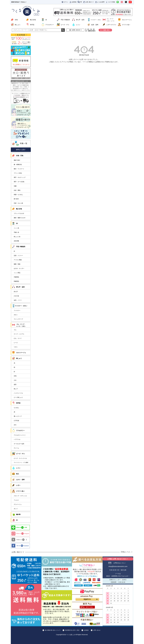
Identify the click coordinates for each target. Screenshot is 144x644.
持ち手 (16, 292)
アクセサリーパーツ (20, 435)
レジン (78, 25)
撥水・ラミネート (19, 169)
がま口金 (16, 296)
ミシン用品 (17, 273)
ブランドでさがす (19, 213)
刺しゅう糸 (17, 237)
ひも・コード (18, 338)
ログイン (65, 2)
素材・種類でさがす (20, 218)
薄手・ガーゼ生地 (19, 182)
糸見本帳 (16, 241)
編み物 (18, 514)
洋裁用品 (16, 277)
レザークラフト (111, 25)
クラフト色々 (126, 25)
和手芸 (32, 25)
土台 (15, 380)
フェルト (16, 500)
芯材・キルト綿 (18, 203)
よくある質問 (100, 2)
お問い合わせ (97, 630)
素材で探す (17, 160)
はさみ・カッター (19, 268)
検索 (80, 2)
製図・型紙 (17, 264)
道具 (15, 384)
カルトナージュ (127, 20)
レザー (18, 485)
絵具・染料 (95, 25)
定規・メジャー (18, 256)
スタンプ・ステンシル (20, 496)
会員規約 (86, 630)
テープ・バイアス (19, 334)
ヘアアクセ (17, 439)
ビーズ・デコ (65, 25)
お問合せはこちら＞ (120, 563)
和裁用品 (16, 281)
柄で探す (16, 199)
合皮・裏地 (17, 190)
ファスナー (17, 310)
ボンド (16, 509)
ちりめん (16, 408)
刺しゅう (18, 25)
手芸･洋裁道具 (65, 20)
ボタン (16, 315)
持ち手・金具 (80, 20)
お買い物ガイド (88, 2)
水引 (15, 425)
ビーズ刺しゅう (18, 397)
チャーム (16, 448)
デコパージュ (18, 504)
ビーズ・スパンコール (20, 458)
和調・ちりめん (18, 195)
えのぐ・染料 (20, 480)
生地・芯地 (20, 156)
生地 (16, 20)
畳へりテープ (18, 416)
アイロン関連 (18, 260)
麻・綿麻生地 (18, 164)
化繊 (15, 186)
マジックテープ (18, 319)
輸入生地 (33, 20)
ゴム (15, 330)
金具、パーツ (18, 300)
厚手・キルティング (20, 177)
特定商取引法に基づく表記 (72, 630)
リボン (16, 347)
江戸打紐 (16, 421)
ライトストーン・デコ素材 (21, 462)
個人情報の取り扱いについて (53, 630)
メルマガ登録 (110, 2)
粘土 (18, 474)
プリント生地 (18, 173)
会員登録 (73, 2)
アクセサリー (50, 25)
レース (16, 343)
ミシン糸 (16, 228)
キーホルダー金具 (19, 444)
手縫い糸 (16, 232)
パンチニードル (18, 393)
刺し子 (16, 389)
